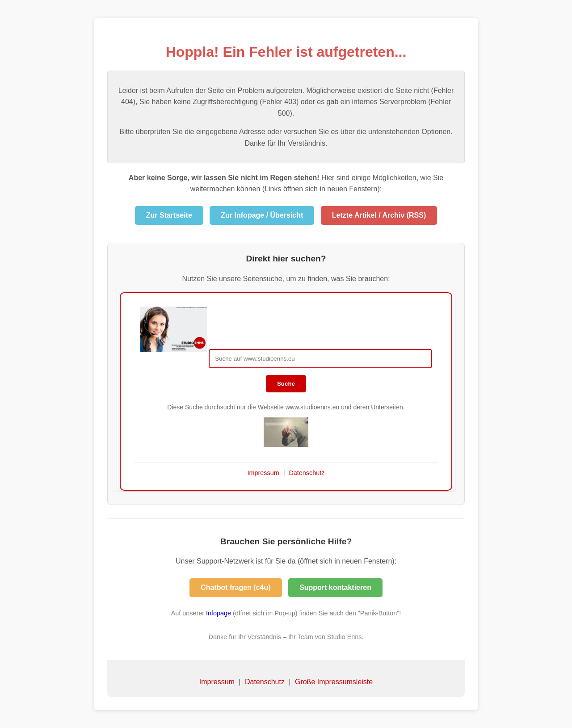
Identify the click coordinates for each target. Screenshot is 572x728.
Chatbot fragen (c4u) (236, 587)
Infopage (219, 613)
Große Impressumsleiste (334, 682)
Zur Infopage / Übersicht (262, 215)
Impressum (217, 682)
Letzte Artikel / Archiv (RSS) (379, 215)
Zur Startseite (169, 215)
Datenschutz (265, 682)
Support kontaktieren (335, 587)
